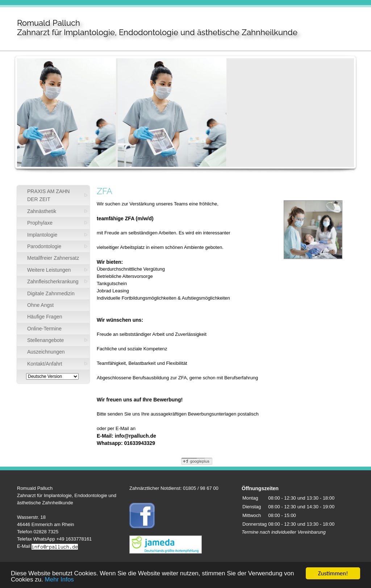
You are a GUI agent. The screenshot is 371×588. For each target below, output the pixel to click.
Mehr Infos (59, 580)
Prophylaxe (40, 223)
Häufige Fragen (45, 317)
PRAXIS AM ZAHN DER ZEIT (48, 195)
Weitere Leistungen (49, 270)
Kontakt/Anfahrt (45, 364)
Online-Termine (44, 329)
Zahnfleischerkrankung (53, 282)
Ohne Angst (40, 305)
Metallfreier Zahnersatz (53, 258)
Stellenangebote (45, 340)
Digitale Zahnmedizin (51, 293)
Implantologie (42, 235)
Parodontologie (44, 246)
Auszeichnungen (46, 352)
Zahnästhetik (42, 211)
